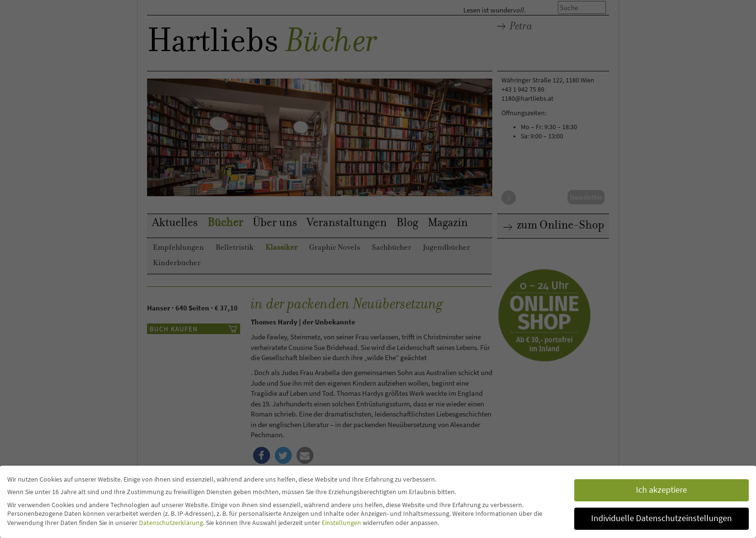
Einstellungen (341, 523)
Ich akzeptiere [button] (661, 490)
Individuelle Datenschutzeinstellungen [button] (661, 518)
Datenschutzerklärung (171, 523)
